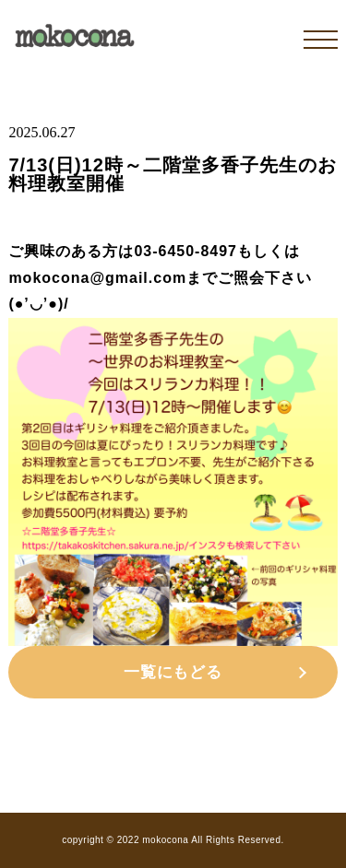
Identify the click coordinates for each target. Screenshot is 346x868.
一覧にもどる (173, 672)
